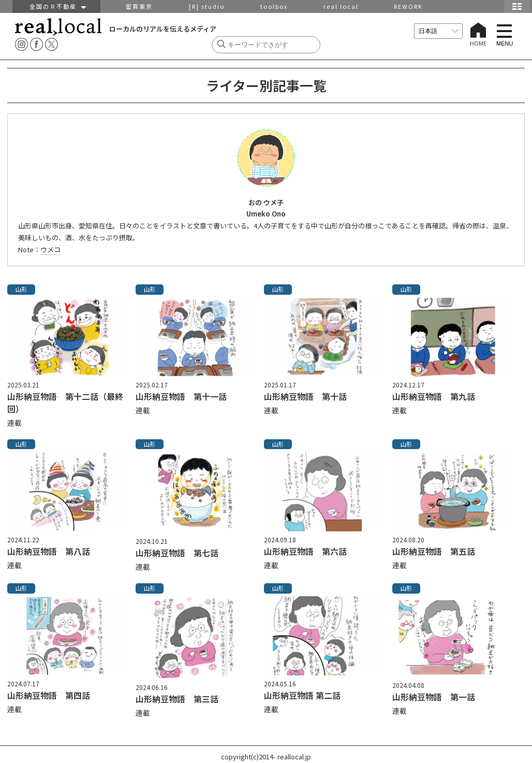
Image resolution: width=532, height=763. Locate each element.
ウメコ (50, 249)
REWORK (408, 6)
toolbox (274, 6)
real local (341, 6)
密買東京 (139, 6)
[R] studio (207, 6)
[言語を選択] (438, 31)
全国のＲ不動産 (57, 6)
